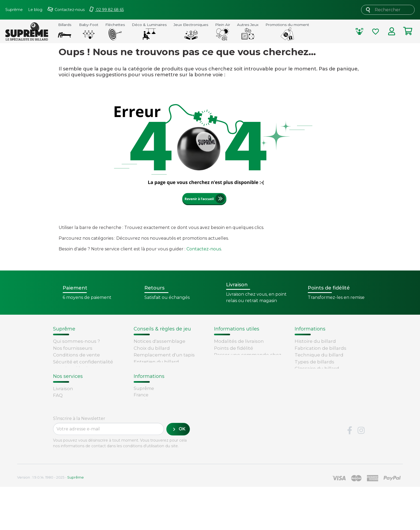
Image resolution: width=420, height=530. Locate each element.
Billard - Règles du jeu (159, 369)
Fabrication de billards (320, 348)
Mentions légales (73, 369)
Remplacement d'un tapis (164, 355)
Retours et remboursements (87, 420)
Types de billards (314, 362)
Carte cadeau (69, 426)
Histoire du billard (315, 341)
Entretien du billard (156, 362)
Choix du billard (152, 348)
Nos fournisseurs (73, 348)
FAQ (58, 413)
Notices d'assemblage (160, 341)
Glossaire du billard (317, 369)
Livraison (63, 406)
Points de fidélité (234, 348)
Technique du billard (319, 355)
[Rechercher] (388, 10)
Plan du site (67, 382)
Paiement (65, 433)
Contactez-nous (204, 249)
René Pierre (67, 440)
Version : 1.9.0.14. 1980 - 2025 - (50, 520)
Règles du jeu (311, 375)
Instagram (361, 474)
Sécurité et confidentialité (83, 362)
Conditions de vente (76, 355)
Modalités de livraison (239, 341)
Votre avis (306, 382)
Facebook (350, 474)
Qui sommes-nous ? (76, 341)
